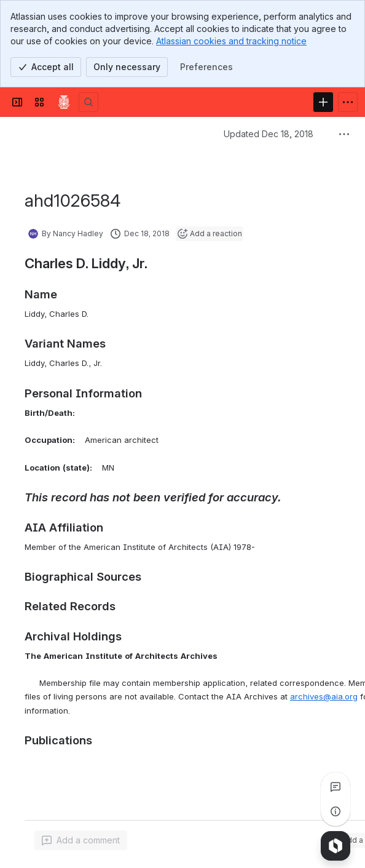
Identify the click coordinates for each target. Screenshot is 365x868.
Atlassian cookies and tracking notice (231, 41)
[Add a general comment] (81, 840)
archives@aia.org (324, 696)
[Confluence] (64, 102)
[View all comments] (336, 787)
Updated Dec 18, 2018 (269, 134)
